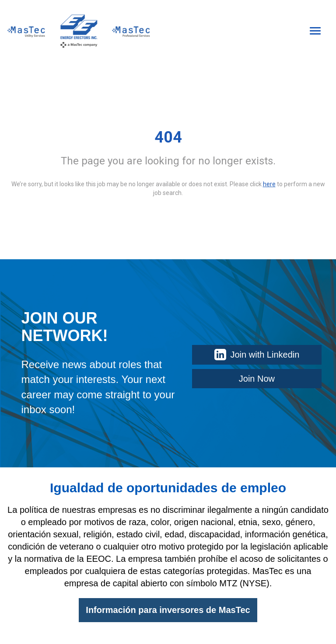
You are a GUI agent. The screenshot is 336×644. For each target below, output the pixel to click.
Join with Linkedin (257, 355)
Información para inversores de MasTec (168, 610)
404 (168, 137)
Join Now (257, 379)
